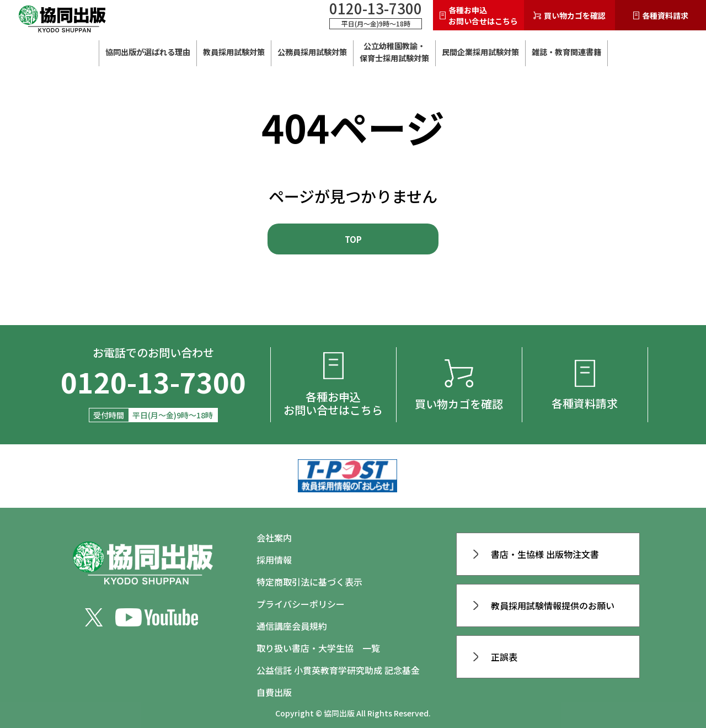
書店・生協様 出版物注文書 (536, 554)
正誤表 (495, 657)
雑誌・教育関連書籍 (566, 52)
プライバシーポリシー (301, 604)
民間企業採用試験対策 (480, 52)
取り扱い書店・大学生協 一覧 (318, 648)
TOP (353, 239)
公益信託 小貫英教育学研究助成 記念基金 (338, 670)
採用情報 (274, 560)
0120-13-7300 (376, 8)
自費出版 (274, 692)
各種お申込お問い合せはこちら (479, 15)
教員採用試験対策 (234, 52)
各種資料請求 (661, 15)
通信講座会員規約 (292, 626)
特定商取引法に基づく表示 (309, 582)
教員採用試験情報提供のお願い (544, 605)
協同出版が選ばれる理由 (148, 52)
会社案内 (274, 538)
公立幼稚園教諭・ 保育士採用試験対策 (394, 52)
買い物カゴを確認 (569, 15)
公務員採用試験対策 (312, 52)
